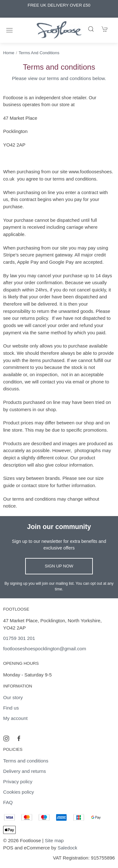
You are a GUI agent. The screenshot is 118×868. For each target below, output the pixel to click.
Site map (54, 840)
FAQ (8, 802)
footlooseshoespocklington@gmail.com (45, 649)
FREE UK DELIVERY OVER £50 (59, 5)
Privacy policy (18, 782)
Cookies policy (19, 792)
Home (9, 53)
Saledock (67, 848)
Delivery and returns (25, 771)
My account (15, 718)
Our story (13, 697)
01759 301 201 (19, 638)
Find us (11, 708)
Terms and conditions (39, 53)
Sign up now (59, 566)
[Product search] (91, 29)
